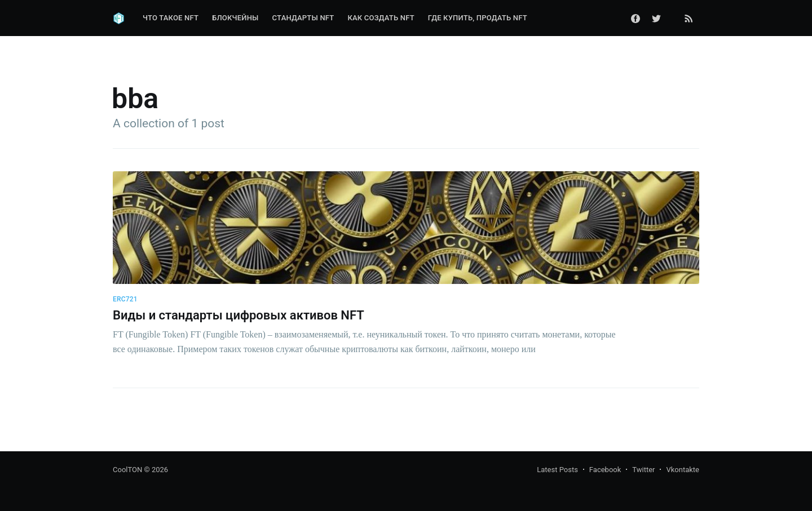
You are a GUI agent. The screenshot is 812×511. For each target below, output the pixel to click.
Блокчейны (235, 18)
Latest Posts (557, 470)
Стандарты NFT (303, 18)
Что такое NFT (171, 18)
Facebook (605, 470)
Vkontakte (683, 470)
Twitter (643, 470)
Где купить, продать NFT (478, 18)
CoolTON (127, 470)
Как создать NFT (381, 18)
